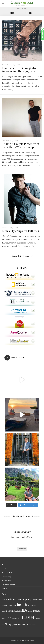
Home (4, 565)
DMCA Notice (6, 581)
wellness (32, 625)
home (12, 611)
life (24, 610)
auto (3, 600)
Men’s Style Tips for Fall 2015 (21, 231)
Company (26, 599)
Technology (12, 618)
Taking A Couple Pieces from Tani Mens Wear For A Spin (21, 145)
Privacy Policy (6, 577)
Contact (4, 589)
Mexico (30, 611)
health (22, 605)
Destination (37, 600)
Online (4, 618)
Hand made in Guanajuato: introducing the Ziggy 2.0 (19, 70)
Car (18, 600)
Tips (20, 618)
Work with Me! (7, 573)
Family (10, 605)
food (15, 605)
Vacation (17, 625)
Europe (4, 605)
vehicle (25, 625)
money (37, 611)
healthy (5, 611)
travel (28, 617)
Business (11, 599)
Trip (9, 624)
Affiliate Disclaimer (8, 585)
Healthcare (32, 605)
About (4, 569)
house (18, 611)
